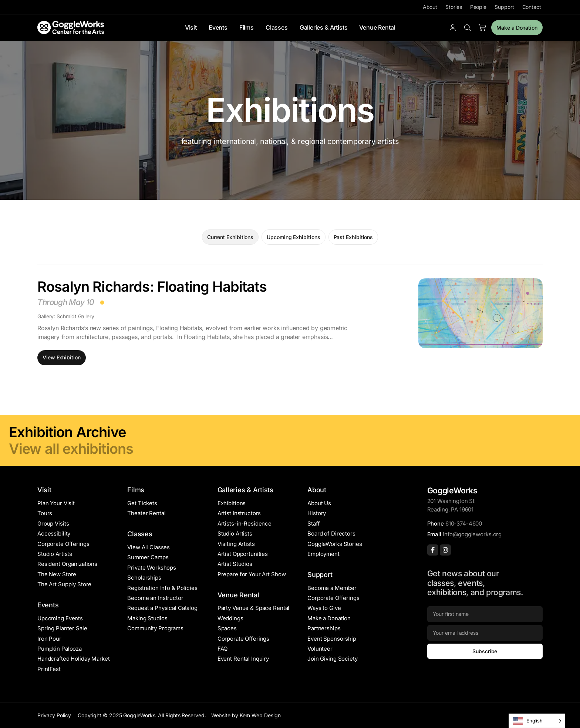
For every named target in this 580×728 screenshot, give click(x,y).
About (430, 7)
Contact (532, 7)
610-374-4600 (464, 524)
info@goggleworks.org (472, 534)
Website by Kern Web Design (246, 715)
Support (504, 7)
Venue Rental (377, 27)
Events (218, 27)
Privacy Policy (54, 715)
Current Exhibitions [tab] (230, 237)
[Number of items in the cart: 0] (482, 28)
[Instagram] (445, 550)
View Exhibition (62, 357)
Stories (453, 7)
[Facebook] (433, 550)
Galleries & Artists (324, 27)
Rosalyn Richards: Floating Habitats (152, 286)
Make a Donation (517, 28)
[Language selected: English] (537, 721)
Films (247, 27)
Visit (191, 27)
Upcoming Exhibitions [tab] (293, 237)
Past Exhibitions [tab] (353, 237)
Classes (277, 27)
